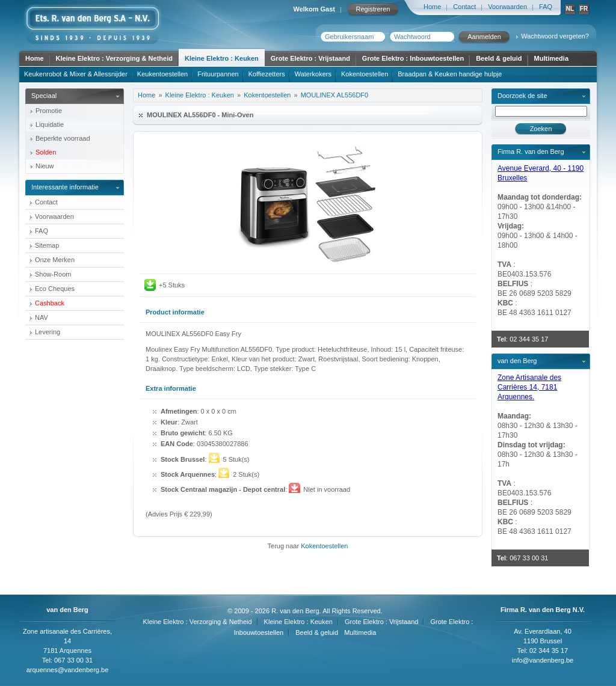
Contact (464, 7)
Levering (48, 332)
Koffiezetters (267, 74)
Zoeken (541, 129)
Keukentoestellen (162, 74)
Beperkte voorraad (63, 138)
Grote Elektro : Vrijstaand (310, 58)
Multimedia (551, 58)
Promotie (49, 111)
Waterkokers (313, 74)
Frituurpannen (218, 74)
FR (584, 9)
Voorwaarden (507, 7)
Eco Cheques (55, 289)
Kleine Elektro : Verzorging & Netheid (114, 58)
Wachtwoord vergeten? (555, 36)
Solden (46, 152)
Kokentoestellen (365, 74)
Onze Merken (55, 260)
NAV (42, 317)
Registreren (373, 9)
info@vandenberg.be (543, 660)
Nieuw (45, 166)
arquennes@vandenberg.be (68, 670)
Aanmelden (484, 37)
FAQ (546, 7)
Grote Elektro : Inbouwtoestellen (413, 58)
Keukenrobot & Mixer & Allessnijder (76, 74)
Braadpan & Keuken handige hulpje (450, 74)
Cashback (50, 303)
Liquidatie (50, 124)
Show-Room (53, 274)
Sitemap (47, 245)
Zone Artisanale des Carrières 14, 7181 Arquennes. (529, 387)
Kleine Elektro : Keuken (222, 58)
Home (432, 7)
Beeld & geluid (499, 58)
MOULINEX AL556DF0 (335, 95)
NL (570, 9)
